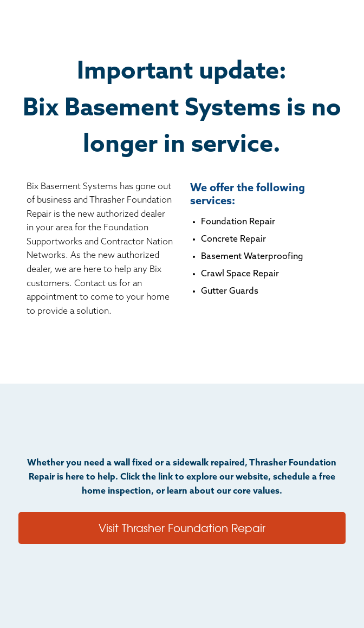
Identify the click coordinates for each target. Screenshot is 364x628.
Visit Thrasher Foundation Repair (182, 527)
